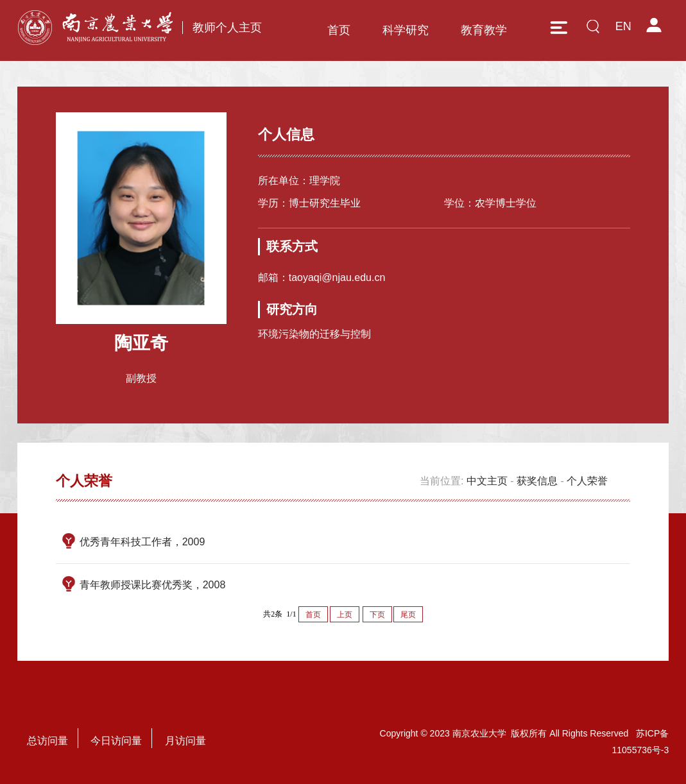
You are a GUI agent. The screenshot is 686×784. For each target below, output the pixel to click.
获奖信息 (537, 481)
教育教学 (484, 30)
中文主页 (487, 481)
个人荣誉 (587, 481)
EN (623, 26)
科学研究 (406, 30)
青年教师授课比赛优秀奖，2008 (153, 585)
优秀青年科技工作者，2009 (142, 542)
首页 (339, 30)
